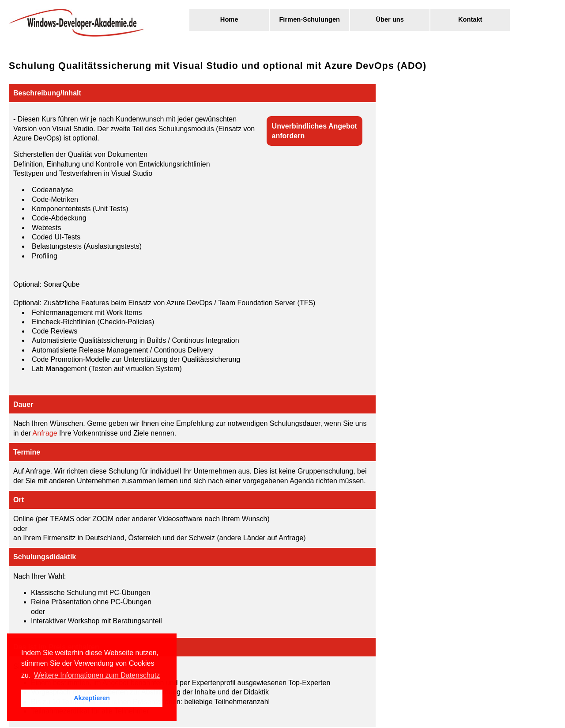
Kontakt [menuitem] (470, 19)
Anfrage (45, 433)
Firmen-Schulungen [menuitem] (309, 19)
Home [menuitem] (229, 19)
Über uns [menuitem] (390, 19)
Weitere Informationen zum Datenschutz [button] (97, 675)
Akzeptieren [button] (92, 698)
